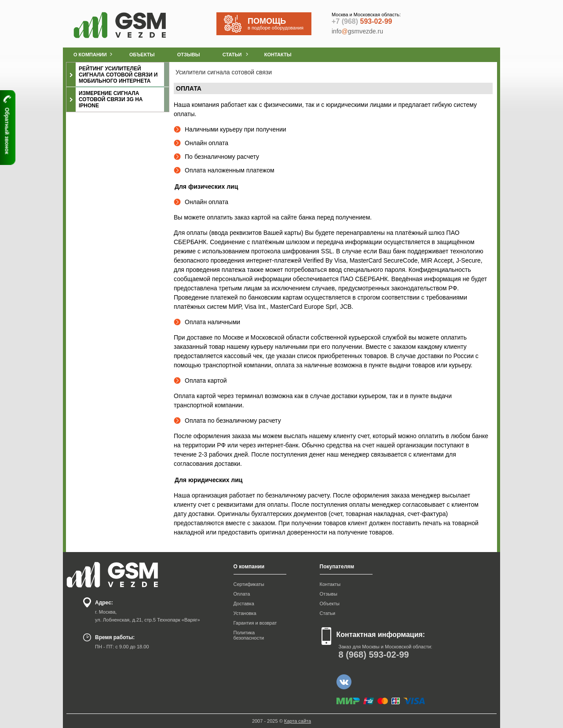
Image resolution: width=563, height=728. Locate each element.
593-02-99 (362, 21)
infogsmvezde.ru (357, 31)
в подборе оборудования (279, 24)
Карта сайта (298, 721)
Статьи (328, 613)
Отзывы (329, 594)
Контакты (330, 584)
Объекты (330, 604)
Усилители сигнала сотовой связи (224, 72)
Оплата (242, 594)
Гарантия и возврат (255, 623)
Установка (245, 613)
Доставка (244, 604)
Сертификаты (249, 584)
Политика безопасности (249, 635)
